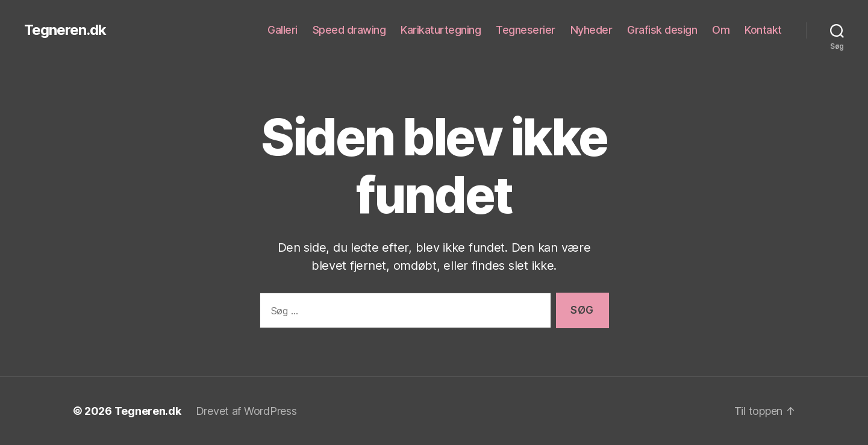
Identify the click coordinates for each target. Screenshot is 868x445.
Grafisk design (662, 30)
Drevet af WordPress (246, 411)
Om (721, 30)
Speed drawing (349, 30)
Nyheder (592, 30)
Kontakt (763, 30)
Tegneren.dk (65, 30)
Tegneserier (526, 30)
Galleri (283, 30)
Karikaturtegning (441, 30)
